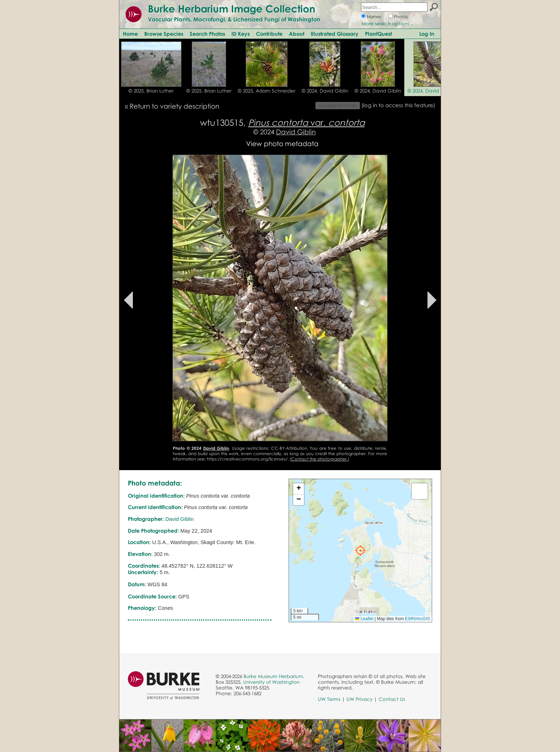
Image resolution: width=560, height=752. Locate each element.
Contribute (269, 34)
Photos (401, 17)
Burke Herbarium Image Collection (232, 9)
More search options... (387, 24)
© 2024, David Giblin (325, 91)
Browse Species (164, 34)
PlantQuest (378, 34)
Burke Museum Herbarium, (274, 676)
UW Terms (329, 699)
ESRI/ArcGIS (417, 619)
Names (374, 17)
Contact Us (392, 699)
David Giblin (296, 132)
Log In (427, 34)
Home (130, 34)
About (297, 34)
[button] (360, 551)
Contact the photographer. (319, 459)
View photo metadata (282, 143)
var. (306, 122)
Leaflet (364, 619)
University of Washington (271, 682)
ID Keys (241, 34)
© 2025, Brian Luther (151, 91)
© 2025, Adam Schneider (267, 91)
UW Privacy (359, 699)
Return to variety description (174, 106)
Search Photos (207, 34)
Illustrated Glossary (335, 34)
